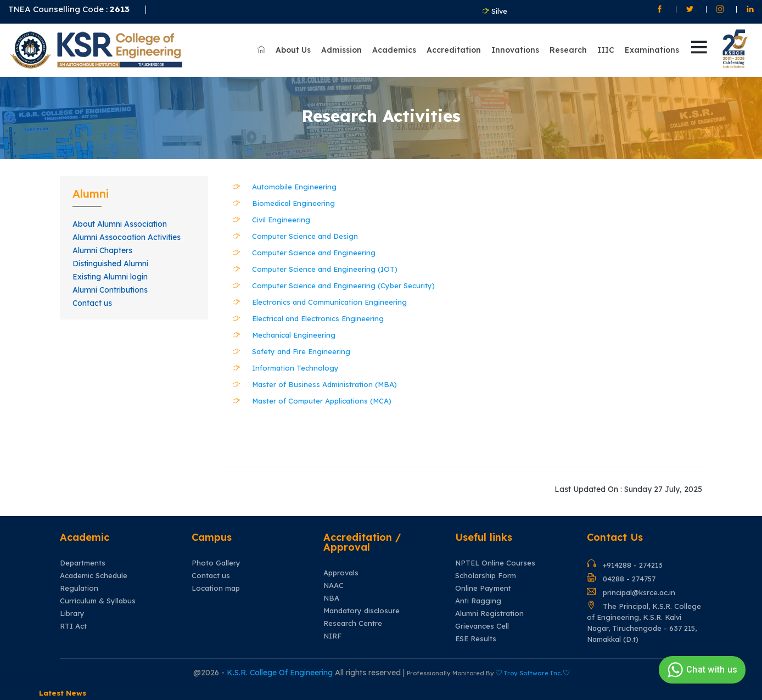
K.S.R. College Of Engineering (281, 673)
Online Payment (483, 588)
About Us (293, 50)
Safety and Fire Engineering (301, 351)
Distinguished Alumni (110, 264)
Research (568, 50)
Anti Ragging (478, 601)
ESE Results (476, 639)
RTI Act (73, 626)
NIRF (332, 636)
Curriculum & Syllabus (98, 601)
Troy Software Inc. (533, 673)
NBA (331, 598)
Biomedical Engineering (293, 203)
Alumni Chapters (102, 250)
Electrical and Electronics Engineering (318, 318)
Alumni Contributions (110, 290)
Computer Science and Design (305, 236)
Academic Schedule (94, 576)
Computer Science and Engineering (314, 253)
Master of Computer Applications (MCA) (322, 401)
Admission (341, 50)
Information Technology (295, 368)
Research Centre (353, 623)
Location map (216, 588)
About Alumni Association (120, 224)
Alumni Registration (489, 614)
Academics (394, 50)
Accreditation (454, 50)
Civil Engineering (281, 220)
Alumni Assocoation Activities (127, 237)
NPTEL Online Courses (495, 563)
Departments (83, 563)
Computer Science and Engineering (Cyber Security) (343, 285)
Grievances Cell (482, 626)
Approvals (341, 573)
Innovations (515, 50)
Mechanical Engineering (294, 335)
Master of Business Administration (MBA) (324, 384)
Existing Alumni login (110, 277)
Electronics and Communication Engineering (329, 302)
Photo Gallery (216, 563)
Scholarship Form (486, 576)
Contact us (92, 303)
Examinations (652, 50)
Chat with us (701, 670)
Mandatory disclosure (362, 611)
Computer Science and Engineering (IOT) (325, 269)
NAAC (334, 586)
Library (72, 614)
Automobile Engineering (294, 187)
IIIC (606, 50)
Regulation (79, 588)
